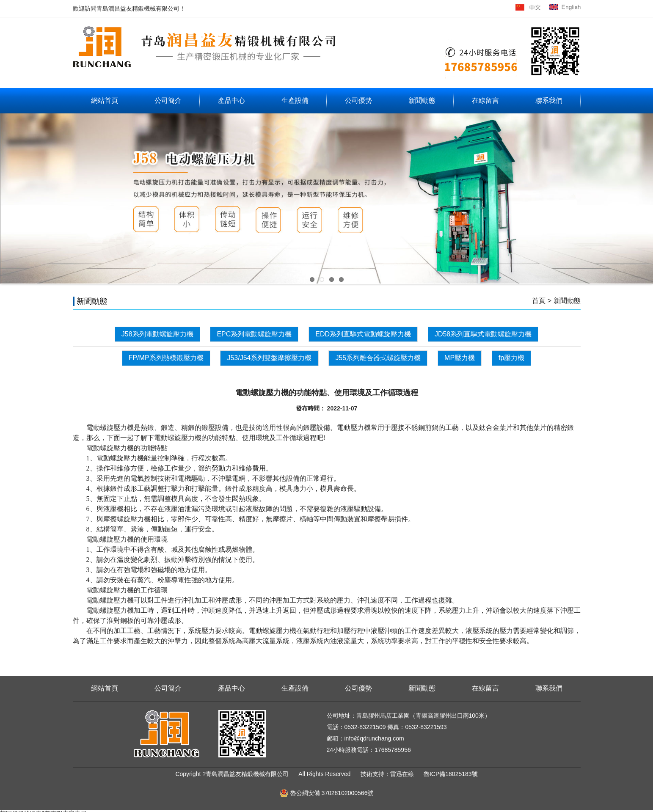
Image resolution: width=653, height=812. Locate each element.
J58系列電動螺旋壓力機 (157, 334)
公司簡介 (168, 100)
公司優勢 (358, 100)
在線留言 (485, 100)
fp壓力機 (511, 358)
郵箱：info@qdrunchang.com (365, 738)
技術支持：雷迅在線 (388, 774)
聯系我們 (549, 100)
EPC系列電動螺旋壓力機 (254, 334)
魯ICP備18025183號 (451, 774)
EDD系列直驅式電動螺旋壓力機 (363, 334)
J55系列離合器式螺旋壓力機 (378, 358)
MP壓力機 (460, 358)
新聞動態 (422, 100)
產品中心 (231, 100)
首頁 (539, 301)
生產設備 (295, 100)
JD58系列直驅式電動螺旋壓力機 (483, 334)
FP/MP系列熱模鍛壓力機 (166, 358)
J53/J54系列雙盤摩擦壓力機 (269, 358)
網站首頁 (105, 100)
